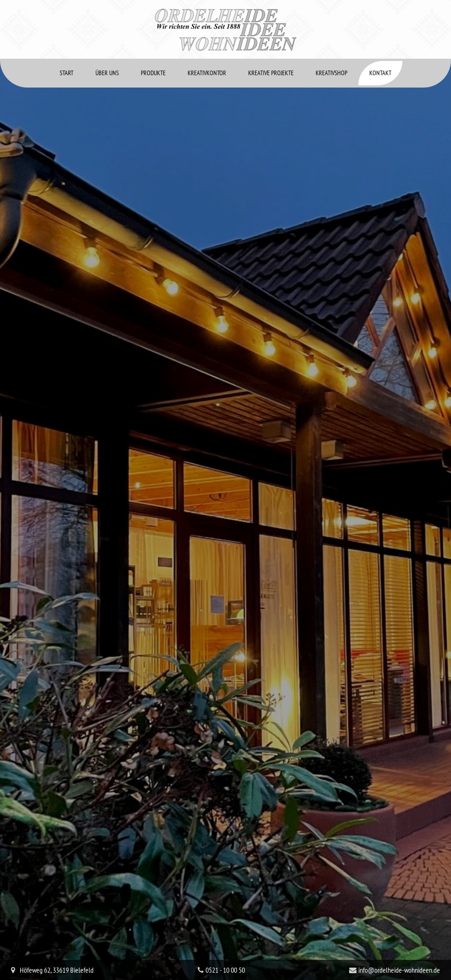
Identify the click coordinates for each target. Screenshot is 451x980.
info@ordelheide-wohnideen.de (399, 942)
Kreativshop (331, 45)
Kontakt (380, 45)
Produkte (153, 45)
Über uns (107, 45)
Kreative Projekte (271, 45)
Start (67, 45)
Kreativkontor (207, 45)
